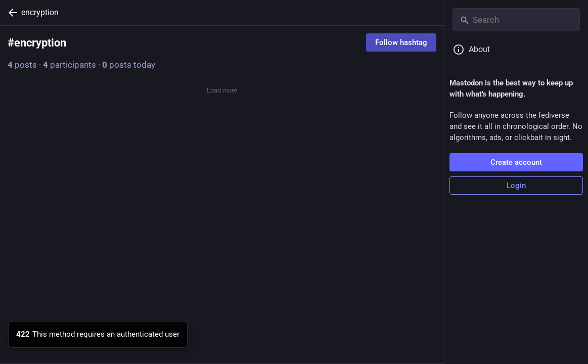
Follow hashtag (401, 42)
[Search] (516, 20)
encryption (40, 12)
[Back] (11, 13)
